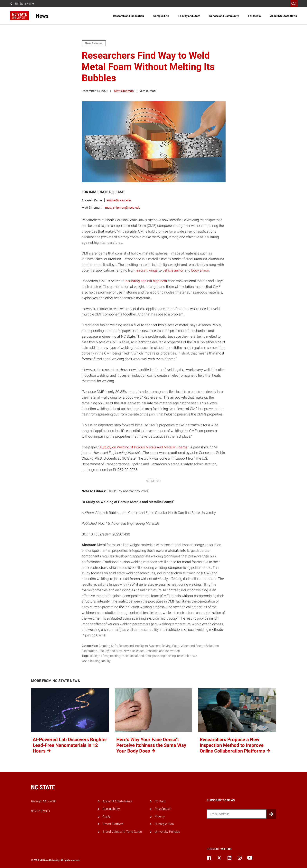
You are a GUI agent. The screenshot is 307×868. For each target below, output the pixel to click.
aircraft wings (147, 270)
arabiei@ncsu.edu (119, 200)
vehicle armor (173, 270)
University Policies (167, 832)
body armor (200, 270)
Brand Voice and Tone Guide (122, 832)
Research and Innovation (128, 16)
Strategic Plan (164, 824)
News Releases (134, 651)
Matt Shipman (124, 91)
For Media (255, 16)
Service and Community (224, 16)
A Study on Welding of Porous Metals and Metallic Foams (143, 447)
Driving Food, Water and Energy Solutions (190, 646)
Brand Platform (113, 824)
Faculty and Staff (189, 16)
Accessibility (111, 809)
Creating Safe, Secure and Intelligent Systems (130, 646)
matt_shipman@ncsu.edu (123, 208)
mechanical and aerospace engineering (149, 656)
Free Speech (163, 809)
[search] (294, 4)
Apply (107, 816)
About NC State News (284, 16)
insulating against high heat (146, 281)
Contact (160, 801)
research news (187, 656)
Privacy (160, 816)
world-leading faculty (96, 661)
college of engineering (105, 656)
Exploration (89, 651)
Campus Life (161, 16)
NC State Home (24, 4)
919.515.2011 (41, 811)
